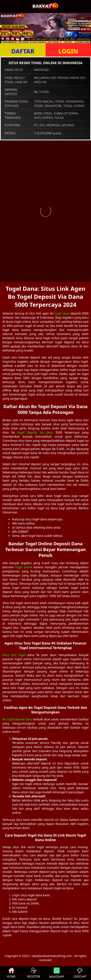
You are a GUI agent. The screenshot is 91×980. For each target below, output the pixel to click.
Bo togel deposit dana (17, 719)
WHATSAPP (57, 973)
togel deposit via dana (35, 432)
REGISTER (33, 973)
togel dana (62, 313)
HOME (11, 973)
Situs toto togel (14, 655)
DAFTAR (23, 51)
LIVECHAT (80, 973)
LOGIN (68, 51)
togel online (24, 567)
